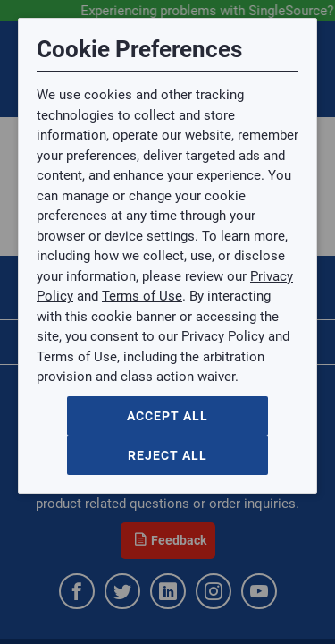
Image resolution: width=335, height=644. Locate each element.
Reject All (167, 455)
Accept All (167, 416)
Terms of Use (142, 296)
